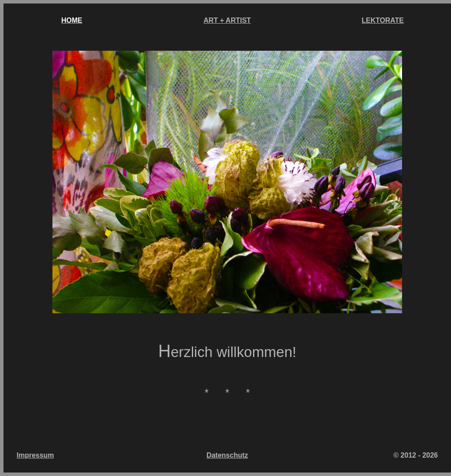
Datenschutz (227, 455)
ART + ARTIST (227, 20)
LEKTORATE (383, 20)
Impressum (35, 455)
